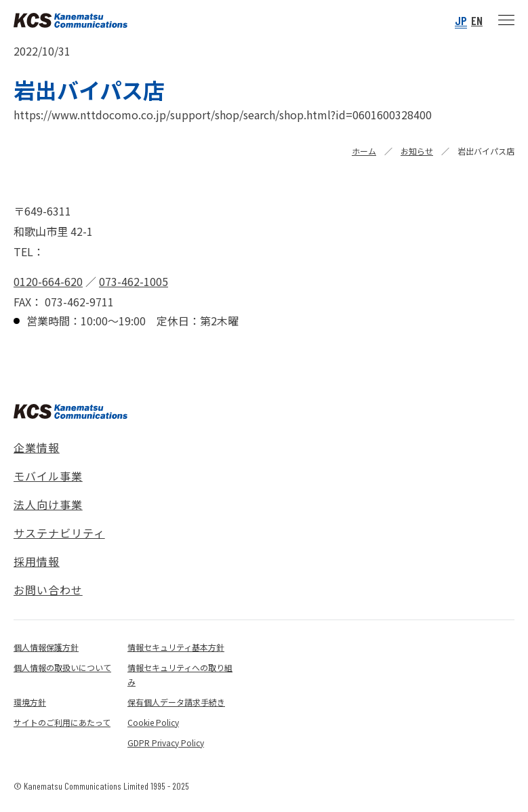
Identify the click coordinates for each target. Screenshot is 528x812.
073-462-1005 (134, 281)
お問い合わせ (48, 590)
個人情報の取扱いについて (62, 667)
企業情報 (37, 447)
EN (477, 20)
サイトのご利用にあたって (62, 722)
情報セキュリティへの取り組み (180, 674)
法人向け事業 (48, 504)
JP (461, 20)
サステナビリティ (59, 533)
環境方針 (30, 702)
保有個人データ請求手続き (176, 702)
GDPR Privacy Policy (166, 743)
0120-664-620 (48, 281)
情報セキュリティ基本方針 (176, 647)
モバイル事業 (48, 476)
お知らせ (417, 151)
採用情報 (37, 561)
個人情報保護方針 (46, 647)
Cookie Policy (153, 722)
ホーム (364, 151)
